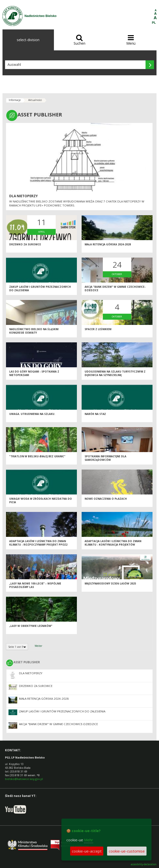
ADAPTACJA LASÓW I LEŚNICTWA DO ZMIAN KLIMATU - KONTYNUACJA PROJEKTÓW (113, 543)
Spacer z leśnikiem (98, 329)
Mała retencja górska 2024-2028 (108, 244)
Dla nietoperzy (23, 196)
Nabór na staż (95, 414)
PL (154, 23)
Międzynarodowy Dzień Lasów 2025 (110, 583)
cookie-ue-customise (127, 851)
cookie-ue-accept (87, 851)
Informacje (15, 100)
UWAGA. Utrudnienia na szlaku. (32, 414)
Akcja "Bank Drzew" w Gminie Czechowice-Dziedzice (58, 724)
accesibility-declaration (144, 864)
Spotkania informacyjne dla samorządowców (105, 458)
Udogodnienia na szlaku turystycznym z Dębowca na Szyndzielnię (115, 373)
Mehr (89, 840)
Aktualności (35, 100)
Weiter (38, 646)
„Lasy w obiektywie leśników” (31, 626)
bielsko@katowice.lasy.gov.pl (24, 779)
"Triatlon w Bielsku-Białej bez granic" (37, 456)
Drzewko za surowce (25, 244)
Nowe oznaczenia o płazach (106, 499)
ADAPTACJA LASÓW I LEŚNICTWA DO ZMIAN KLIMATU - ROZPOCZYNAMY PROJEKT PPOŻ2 (38, 543)
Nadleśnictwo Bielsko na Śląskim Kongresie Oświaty (34, 331)
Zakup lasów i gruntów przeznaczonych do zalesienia (62, 711)
